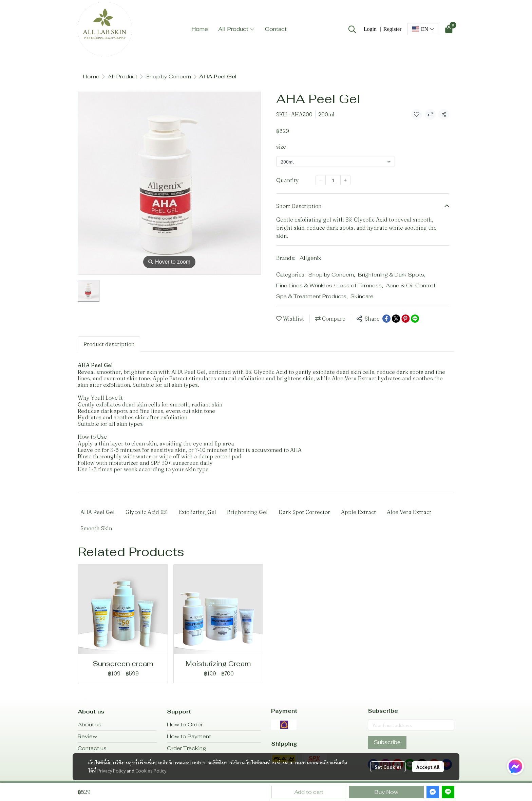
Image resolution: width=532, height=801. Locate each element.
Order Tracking (186, 748)
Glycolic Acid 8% (147, 512)
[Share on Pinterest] (405, 319)
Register (392, 29)
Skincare (362, 296)
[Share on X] (396, 319)
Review (87, 736)
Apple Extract (358, 512)
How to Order (185, 724)
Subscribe (387, 742)
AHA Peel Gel (98, 512)
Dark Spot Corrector (304, 512)
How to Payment (189, 736)
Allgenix (310, 258)
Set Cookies (388, 767)
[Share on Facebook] (386, 319)
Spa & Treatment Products (312, 296)
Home (91, 77)
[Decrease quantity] (321, 180)
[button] (352, 29)
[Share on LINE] (415, 319)
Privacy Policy (111, 770)
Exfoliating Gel (197, 512)
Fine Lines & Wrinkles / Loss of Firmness (330, 285)
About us (90, 724)
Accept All (428, 767)
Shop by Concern (168, 77)
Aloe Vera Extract (409, 512)
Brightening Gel (247, 512)
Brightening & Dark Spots (392, 275)
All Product (122, 77)
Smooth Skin (96, 528)
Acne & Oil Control (411, 285)
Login (370, 29)
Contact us (92, 748)
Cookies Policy (151, 770)
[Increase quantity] (345, 180)
